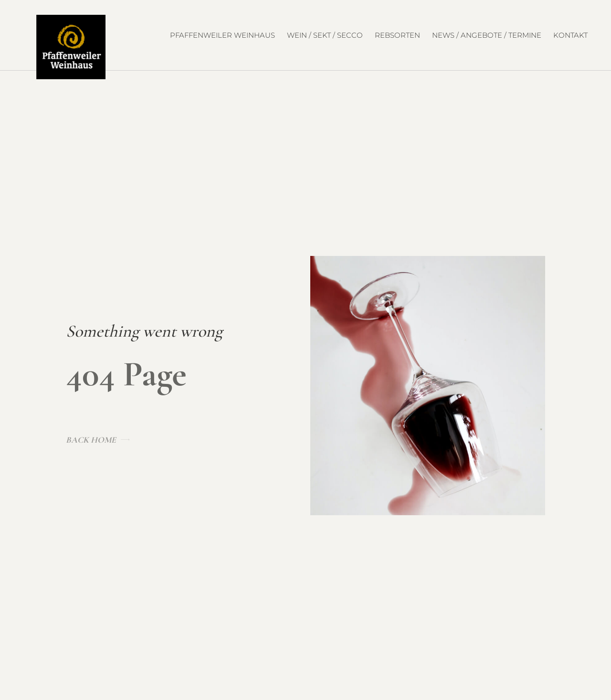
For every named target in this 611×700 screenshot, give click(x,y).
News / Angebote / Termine (487, 35)
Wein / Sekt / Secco (325, 35)
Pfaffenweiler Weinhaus (222, 35)
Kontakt (570, 35)
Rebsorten (397, 35)
